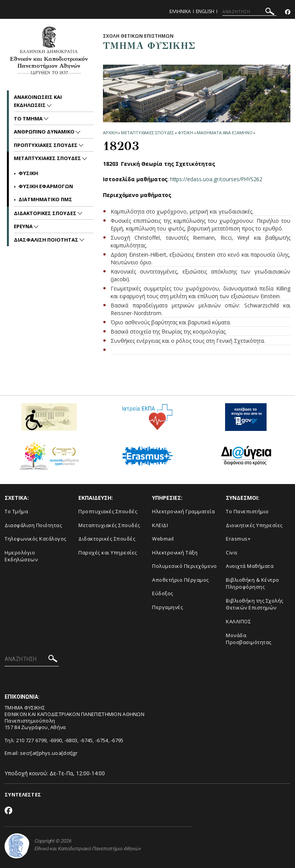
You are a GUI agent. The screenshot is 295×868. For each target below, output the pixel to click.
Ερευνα (24, 226)
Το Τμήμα (16, 511)
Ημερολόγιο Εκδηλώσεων (21, 556)
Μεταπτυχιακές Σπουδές (109, 525)
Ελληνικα (180, 11)
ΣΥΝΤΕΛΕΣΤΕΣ (23, 795)
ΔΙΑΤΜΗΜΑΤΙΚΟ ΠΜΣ (45, 199)
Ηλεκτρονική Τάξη (175, 553)
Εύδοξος (163, 593)
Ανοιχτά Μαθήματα (250, 566)
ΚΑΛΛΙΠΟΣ (238, 621)
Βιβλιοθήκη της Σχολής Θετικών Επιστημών (255, 604)
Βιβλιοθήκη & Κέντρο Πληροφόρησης (253, 583)
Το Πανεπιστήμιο (247, 511)
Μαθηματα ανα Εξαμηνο (225, 133)
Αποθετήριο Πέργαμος (181, 580)
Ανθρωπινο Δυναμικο (45, 132)
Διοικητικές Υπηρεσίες (254, 525)
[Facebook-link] (288, 12)
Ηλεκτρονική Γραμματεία (183, 511)
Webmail (163, 539)
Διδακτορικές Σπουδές (107, 539)
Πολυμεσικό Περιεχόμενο (184, 566)
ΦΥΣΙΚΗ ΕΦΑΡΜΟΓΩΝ (46, 186)
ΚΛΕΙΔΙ (160, 525)
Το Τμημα (29, 119)
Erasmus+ (238, 539)
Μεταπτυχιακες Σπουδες (147, 133)
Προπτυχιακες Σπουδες (46, 145)
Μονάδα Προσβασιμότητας (249, 639)
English (205, 11)
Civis (232, 553)
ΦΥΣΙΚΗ (185, 133)
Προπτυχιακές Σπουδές (108, 511)
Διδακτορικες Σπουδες (46, 213)
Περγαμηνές (167, 607)
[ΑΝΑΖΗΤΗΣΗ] (249, 12)
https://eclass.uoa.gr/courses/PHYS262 (218, 179)
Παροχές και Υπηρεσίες (108, 553)
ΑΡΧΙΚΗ (110, 133)
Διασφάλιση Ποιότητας (33, 525)
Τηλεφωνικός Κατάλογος (36, 539)
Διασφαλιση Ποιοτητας (47, 240)
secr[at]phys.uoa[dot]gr (49, 753)
